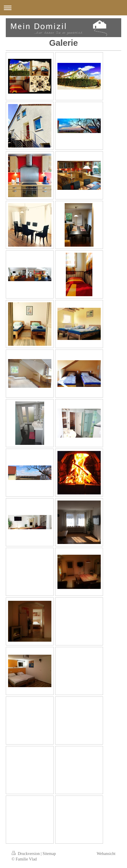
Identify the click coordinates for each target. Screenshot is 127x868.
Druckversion (26, 854)
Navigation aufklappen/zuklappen (63, 8)
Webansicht (106, 854)
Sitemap (49, 854)
